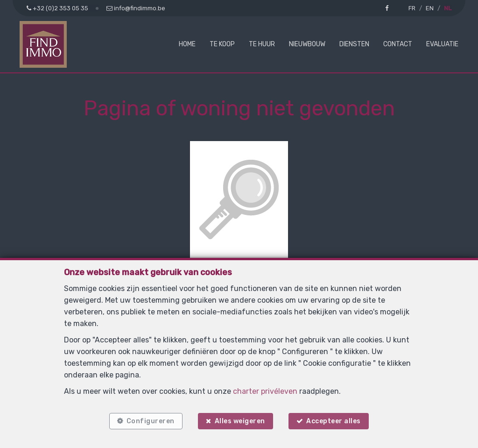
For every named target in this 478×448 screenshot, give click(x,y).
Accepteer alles (334, 421)
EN (430, 8)
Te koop (222, 44)
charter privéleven (265, 391)
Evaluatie (442, 44)
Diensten (354, 44)
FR (412, 8)
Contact (398, 44)
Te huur (262, 44)
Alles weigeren (240, 421)
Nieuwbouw (307, 44)
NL (448, 8)
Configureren (150, 421)
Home (187, 44)
